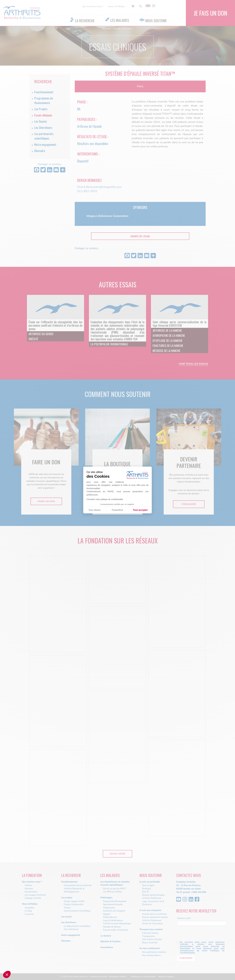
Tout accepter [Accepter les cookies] (140, 510)
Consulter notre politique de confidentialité (105, 499)
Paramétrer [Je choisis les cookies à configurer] (117, 510)
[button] (7, 974)
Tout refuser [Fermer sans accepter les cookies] (95, 510)
